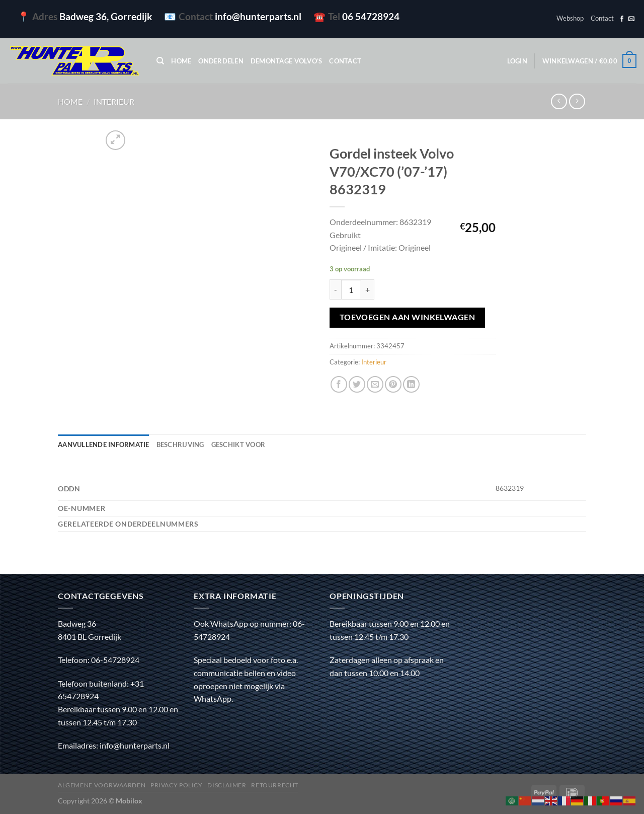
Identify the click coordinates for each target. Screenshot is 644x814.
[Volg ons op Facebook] (622, 19)
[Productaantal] (351, 289)
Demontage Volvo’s (286, 61)
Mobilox (129, 801)
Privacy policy (177, 785)
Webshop (570, 18)
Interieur (114, 101)
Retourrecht (275, 785)
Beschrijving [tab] (180, 445)
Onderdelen (221, 61)
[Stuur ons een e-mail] (631, 19)
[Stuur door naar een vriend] (375, 384)
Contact (602, 18)
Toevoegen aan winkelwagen (408, 317)
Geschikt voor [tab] (238, 445)
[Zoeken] (160, 61)
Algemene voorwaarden (102, 785)
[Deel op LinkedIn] (411, 384)
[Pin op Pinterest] (393, 384)
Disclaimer (227, 785)
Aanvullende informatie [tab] (104, 445)
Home (181, 61)
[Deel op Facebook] (339, 384)
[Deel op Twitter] (357, 384)
